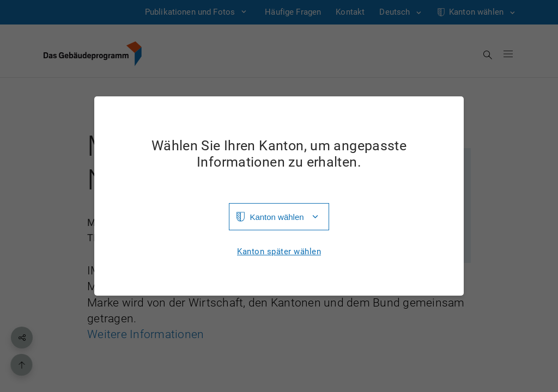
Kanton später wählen (279, 252)
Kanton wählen (277, 217)
